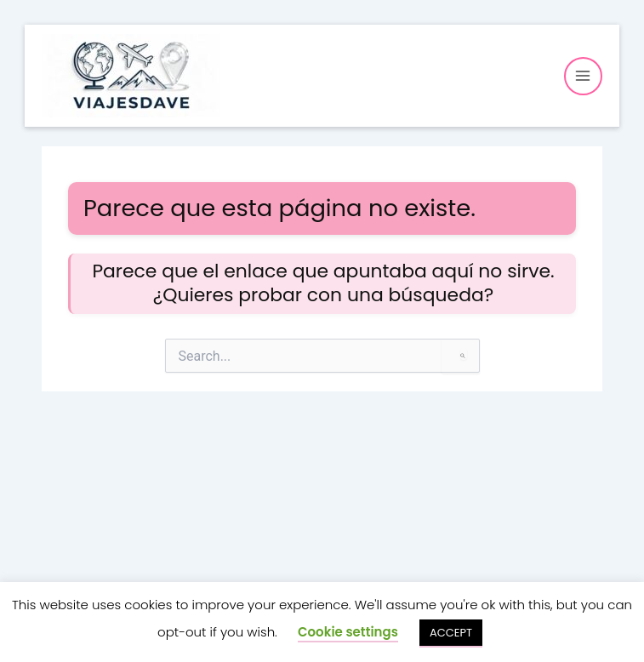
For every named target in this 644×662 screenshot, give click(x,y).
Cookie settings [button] (348, 632)
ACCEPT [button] (451, 633)
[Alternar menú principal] (583, 76)
